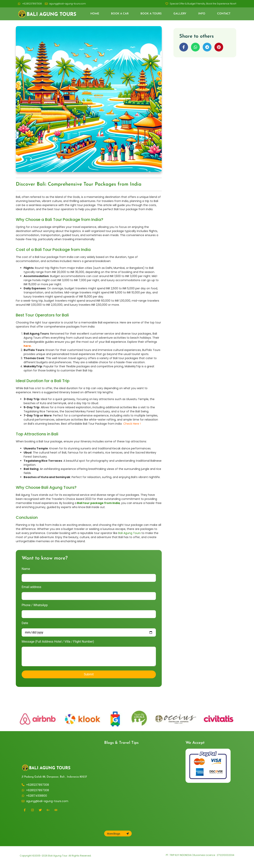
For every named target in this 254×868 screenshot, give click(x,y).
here (27, 346)
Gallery (180, 14)
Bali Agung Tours (129, 533)
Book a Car (120, 14)
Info (202, 14)
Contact (224, 14)
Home (95, 14)
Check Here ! (132, 424)
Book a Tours (151, 14)
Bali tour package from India (98, 503)
